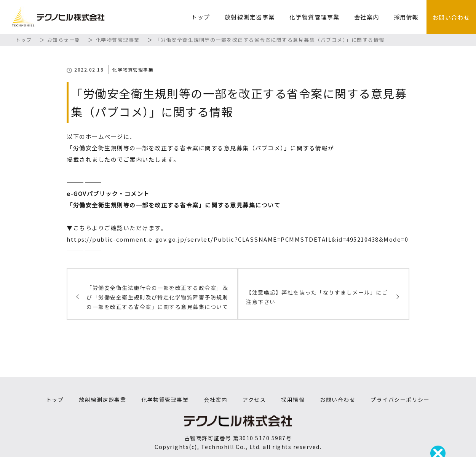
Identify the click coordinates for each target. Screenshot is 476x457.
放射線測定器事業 (250, 17)
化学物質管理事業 (315, 17)
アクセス (254, 400)
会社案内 (367, 17)
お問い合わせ (451, 17)
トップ (201, 17)
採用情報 (406, 17)
